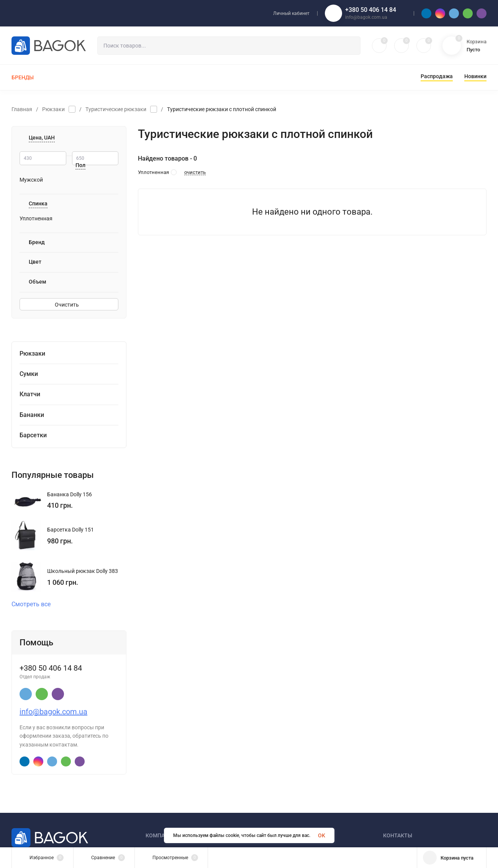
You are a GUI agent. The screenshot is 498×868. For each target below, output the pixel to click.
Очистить (69, 305)
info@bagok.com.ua (53, 712)
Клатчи (30, 394)
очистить (195, 172)
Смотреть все (34, 604)
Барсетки (33, 435)
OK (322, 835)
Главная (22, 109)
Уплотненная (36, 218)
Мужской (31, 180)
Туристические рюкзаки (116, 109)
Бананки (32, 415)
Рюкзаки (53, 109)
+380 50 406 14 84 (371, 10)
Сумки (29, 374)
